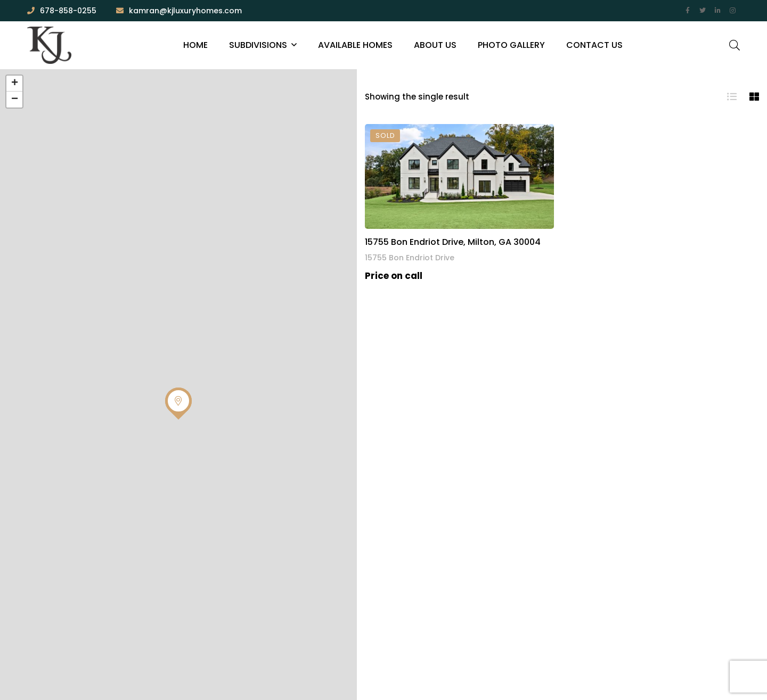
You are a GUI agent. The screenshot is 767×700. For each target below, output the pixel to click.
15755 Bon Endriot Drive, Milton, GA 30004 (453, 242)
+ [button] (15, 84)
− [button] (15, 100)
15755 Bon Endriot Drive (410, 258)
